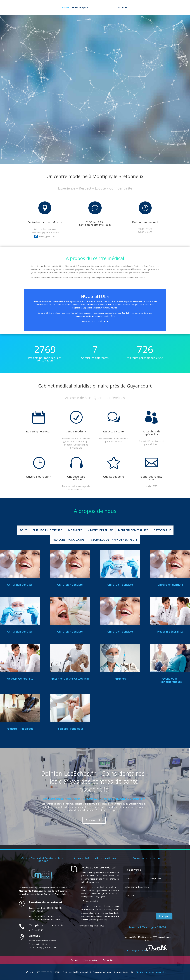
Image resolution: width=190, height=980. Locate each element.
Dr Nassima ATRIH (170, 628)
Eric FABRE (20, 725)
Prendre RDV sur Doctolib (95, 233)
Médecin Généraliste (133, 530)
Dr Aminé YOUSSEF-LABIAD (20, 675)
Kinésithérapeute (100, 530)
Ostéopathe (162, 530)
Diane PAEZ (170, 675)
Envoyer (164, 916)
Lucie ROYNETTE (70, 725)
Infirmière (75, 530)
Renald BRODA (120, 628)
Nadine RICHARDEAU (120, 675)
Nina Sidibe (70, 581)
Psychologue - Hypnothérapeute (114, 540)
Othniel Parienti (20, 581)
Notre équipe (78, 8)
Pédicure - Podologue (68, 540)
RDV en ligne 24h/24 (108, 86)
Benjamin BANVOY (70, 675)
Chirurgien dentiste (47, 530)
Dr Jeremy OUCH (170, 581)
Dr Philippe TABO (70, 628)
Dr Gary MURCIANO (20, 628)
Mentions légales (144, 972)
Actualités (124, 8)
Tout (23, 530)
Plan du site (160, 972)
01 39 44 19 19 (57, 86)
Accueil (64, 8)
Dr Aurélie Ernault (120, 581)
